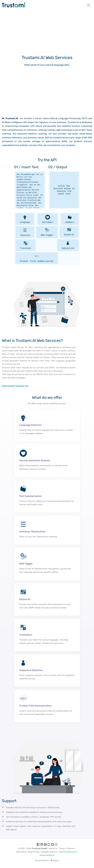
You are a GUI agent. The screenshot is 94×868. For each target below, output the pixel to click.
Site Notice (21, 852)
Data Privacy (34, 852)
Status (55, 860)
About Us (53, 848)
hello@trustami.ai (49, 852)
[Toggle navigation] (88, 5)
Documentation (42, 860)
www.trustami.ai (47, 855)
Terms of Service (67, 848)
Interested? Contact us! (15, 394)
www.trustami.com (68, 852)
